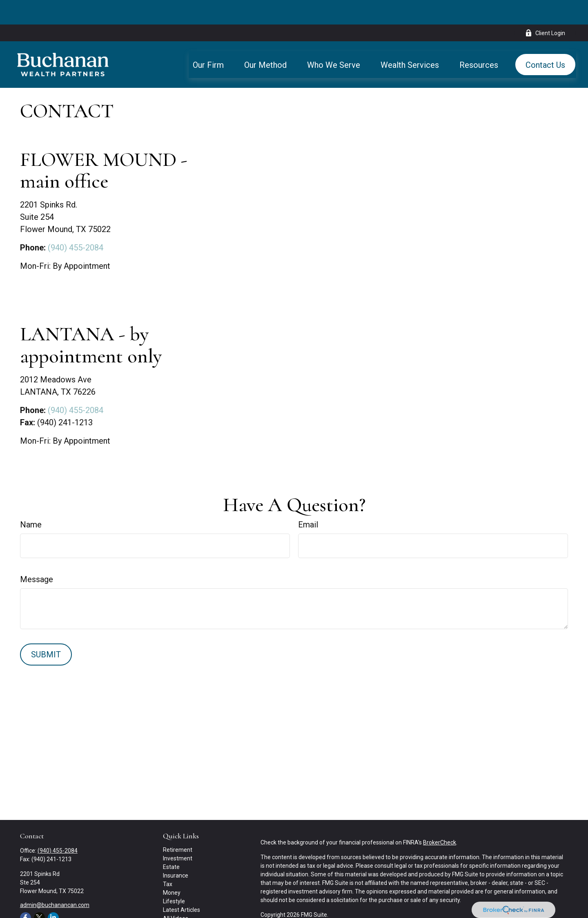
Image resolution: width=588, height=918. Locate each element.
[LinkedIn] (53, 893)
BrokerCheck (440, 818)
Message (37, 555)
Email (308, 500)
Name (31, 500)
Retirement (178, 825)
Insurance (176, 851)
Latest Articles (182, 885)
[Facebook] (26, 893)
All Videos (176, 894)
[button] (208, 40)
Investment (178, 834)
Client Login (545, 8)
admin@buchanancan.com (55, 880)
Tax (168, 860)
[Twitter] (39, 893)
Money (172, 868)
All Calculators (181, 902)
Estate (171, 842)
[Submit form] (46, 630)
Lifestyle (174, 877)
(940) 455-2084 (76, 223)
